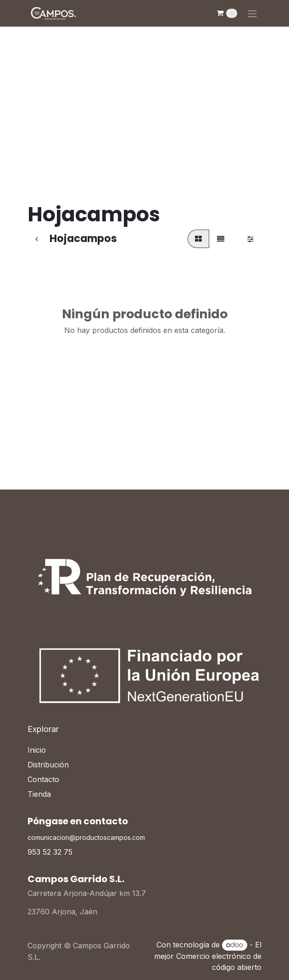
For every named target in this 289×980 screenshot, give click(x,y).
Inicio (37, 750)
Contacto (43, 779)
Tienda (39, 794)
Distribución (48, 765)
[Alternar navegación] (252, 13)
